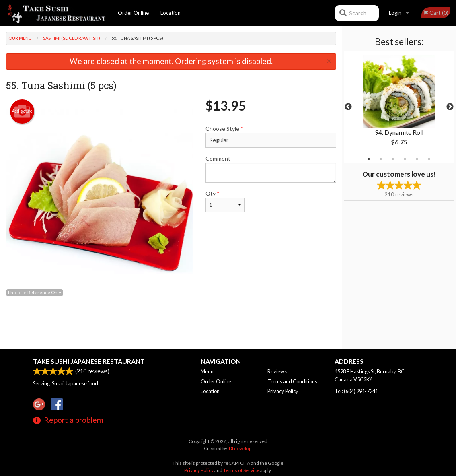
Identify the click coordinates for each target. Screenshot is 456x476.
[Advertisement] (171, 323)
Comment (271, 169)
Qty (225, 201)
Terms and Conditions (292, 381)
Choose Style (271, 136)
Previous (348, 107)
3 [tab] (393, 159)
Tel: (356, 391)
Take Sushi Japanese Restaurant (89, 361)
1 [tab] (369, 159)
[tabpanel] (399, 107)
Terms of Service (241, 470)
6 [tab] (429, 159)
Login (395, 13)
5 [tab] (417, 159)
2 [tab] (381, 159)
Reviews (277, 371)
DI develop (240, 448)
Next (450, 107)
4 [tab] (405, 159)
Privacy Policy (283, 391)
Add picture (22, 111)
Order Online (133, 13)
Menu (207, 371)
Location (170, 13)
